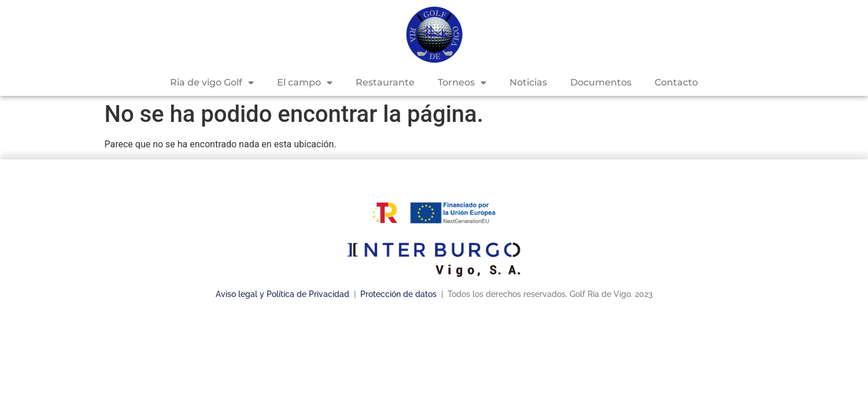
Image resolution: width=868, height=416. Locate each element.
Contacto (676, 82)
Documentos (601, 82)
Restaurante (385, 82)
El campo (305, 83)
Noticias (528, 82)
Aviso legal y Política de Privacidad (282, 294)
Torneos (462, 83)
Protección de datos (400, 294)
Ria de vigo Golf (212, 83)
